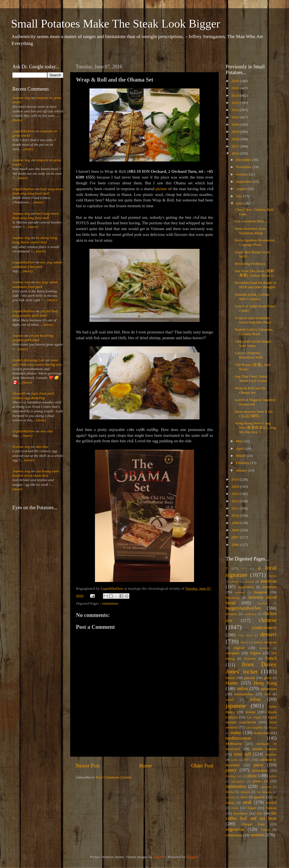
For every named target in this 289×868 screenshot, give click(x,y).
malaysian (262, 733)
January (242, 470)
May (240, 441)
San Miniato (264, 792)
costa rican (245, 635)
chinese (268, 620)
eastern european (265, 642)
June (240, 203)
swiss (235, 808)
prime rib (260, 781)
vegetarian (235, 829)
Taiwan (271, 808)
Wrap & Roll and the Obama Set (251, 390)
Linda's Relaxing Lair (29, 360)
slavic (244, 797)
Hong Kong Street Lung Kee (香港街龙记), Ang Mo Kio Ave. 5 (255, 428)
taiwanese (240, 813)
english (239, 648)
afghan (273, 576)
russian (245, 792)
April (240, 448)
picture (161, 189)
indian (242, 689)
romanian (266, 787)
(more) (17, 120)
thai (260, 813)
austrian (240, 592)
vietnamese (110, 603)
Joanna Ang (21, 98)
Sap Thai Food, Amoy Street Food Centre (251, 378)
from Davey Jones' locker (251, 668)
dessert (268, 634)
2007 (236, 537)
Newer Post (88, 766)
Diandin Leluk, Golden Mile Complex (252, 297)
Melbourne (234, 744)
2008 (236, 530)
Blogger (192, 857)
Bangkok (261, 592)
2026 (236, 81)
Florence (250, 659)
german (249, 678)
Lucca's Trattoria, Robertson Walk (249, 355)
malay (236, 733)
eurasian (264, 648)
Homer (232, 683)
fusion (230, 678)
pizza (252, 776)
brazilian (262, 603)
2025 (236, 88)
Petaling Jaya (234, 776)
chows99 (19, 393)
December (244, 160)
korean (250, 712)
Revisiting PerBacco (250, 264)
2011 (236, 508)
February (243, 463)
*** (244, 568)
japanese (236, 706)
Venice (265, 830)
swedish (271, 803)
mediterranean (238, 738)
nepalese (271, 754)
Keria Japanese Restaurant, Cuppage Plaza (255, 242)
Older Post (202, 766)
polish (273, 776)
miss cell (242, 754)
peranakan (260, 770)
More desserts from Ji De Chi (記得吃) (254, 414)
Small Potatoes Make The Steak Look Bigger (116, 24)
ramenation (236, 786)
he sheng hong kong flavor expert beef (35, 240)
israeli (230, 700)
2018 (236, 139)
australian (269, 587)
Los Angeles (254, 727)
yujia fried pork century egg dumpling (33, 396)
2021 (236, 117)
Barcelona (232, 598)
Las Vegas (254, 717)
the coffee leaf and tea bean (251, 816)
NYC (247, 760)
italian (255, 699)
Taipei (252, 808)
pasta (258, 765)
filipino (255, 653)
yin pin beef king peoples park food (35, 313)
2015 (236, 479)
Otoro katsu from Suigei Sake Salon (253, 343)
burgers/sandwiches (243, 608)
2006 (236, 545)
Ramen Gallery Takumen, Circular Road (254, 332)
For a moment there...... (252, 221)
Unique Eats (253, 824)
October (242, 174)
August (242, 189)
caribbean (250, 614)
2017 (236, 146)
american (268, 581)
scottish (230, 797)
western (257, 835)
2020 (236, 124)
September (244, 181)
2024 (236, 95)
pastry (231, 770)
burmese (231, 614)
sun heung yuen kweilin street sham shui (36, 473)
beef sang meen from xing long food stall (38, 191)
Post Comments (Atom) (114, 777)
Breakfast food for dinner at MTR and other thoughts (256, 285)
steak (247, 802)
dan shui (47, 431)
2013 (236, 494)
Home (146, 766)
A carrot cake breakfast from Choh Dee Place (253, 320)
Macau (273, 727)
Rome (230, 792)
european (232, 653)
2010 (236, 515)
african (235, 581)
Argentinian (246, 587)
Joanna (18, 335)
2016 (236, 153)
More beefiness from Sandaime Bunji (250, 231)
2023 (236, 103)
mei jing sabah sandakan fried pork (37, 264)
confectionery (264, 628)
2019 (236, 132)
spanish (259, 797)
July (239, 196)
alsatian (250, 581)
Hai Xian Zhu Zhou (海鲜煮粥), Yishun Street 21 (255, 273)
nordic (235, 760)
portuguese (238, 781)
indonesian (269, 689)
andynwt (160, 857)
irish (268, 694)
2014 (236, 486)
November (244, 167)
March (241, 456)
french (271, 658)
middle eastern (265, 749)
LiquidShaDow (24, 131)
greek (268, 678)
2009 (236, 523)
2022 (236, 110)
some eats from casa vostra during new (37, 362)
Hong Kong (265, 683)
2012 (236, 501)
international (244, 694)
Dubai (244, 642)
